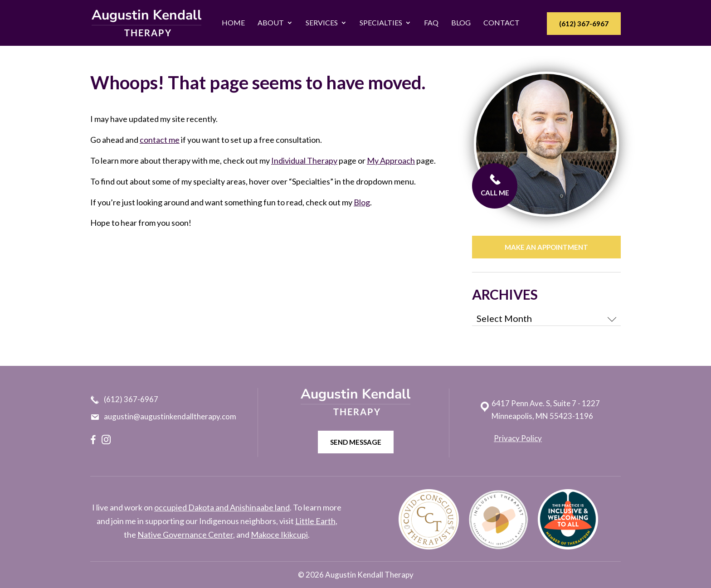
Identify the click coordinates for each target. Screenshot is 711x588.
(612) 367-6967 (584, 24)
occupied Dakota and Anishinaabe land (222, 507)
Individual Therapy (304, 160)
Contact (502, 23)
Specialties (381, 23)
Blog (461, 23)
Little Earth (315, 521)
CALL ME (497, 185)
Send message (356, 442)
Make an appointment (546, 247)
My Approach (391, 160)
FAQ (431, 23)
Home (233, 23)
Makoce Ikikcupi (279, 535)
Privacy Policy (518, 438)
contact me (160, 140)
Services (322, 23)
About (271, 23)
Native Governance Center (185, 535)
